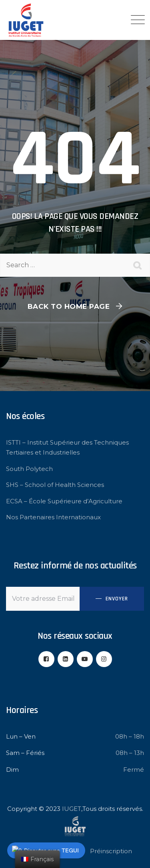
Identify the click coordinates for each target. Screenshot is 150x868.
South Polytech (29, 469)
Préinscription (111, 851)
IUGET (72, 809)
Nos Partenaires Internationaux (53, 517)
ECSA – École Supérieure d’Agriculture (64, 501)
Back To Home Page (69, 306)
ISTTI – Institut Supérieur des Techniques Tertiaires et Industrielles (67, 448)
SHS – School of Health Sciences (55, 485)
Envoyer (117, 599)
